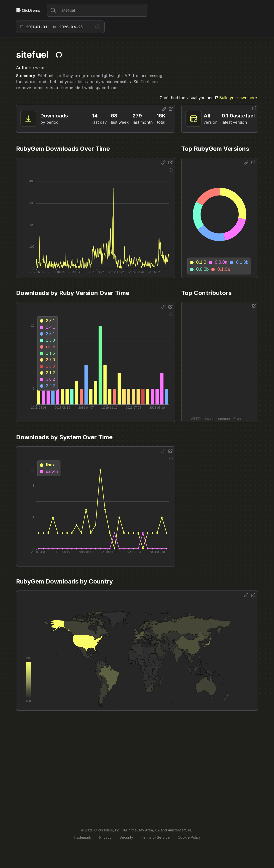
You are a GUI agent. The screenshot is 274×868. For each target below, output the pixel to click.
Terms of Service (155, 837)
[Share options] (164, 109)
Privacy (105, 837)
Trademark (82, 837)
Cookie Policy (189, 837)
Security (126, 837)
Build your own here (238, 98)
